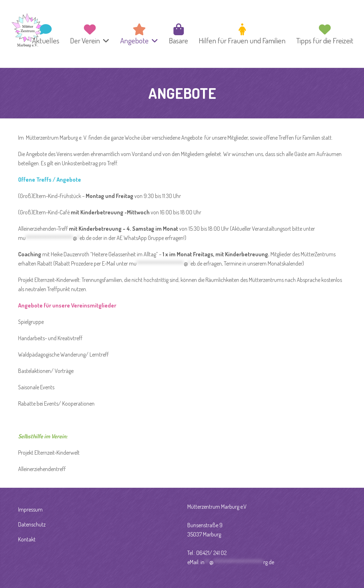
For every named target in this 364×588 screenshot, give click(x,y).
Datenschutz (32, 524)
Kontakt (27, 539)
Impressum (30, 509)
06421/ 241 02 (212, 553)
